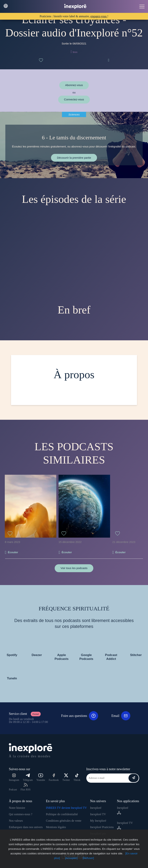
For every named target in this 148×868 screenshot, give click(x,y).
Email (121, 716)
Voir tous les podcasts (74, 568)
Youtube (41, 777)
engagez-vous (99, 16)
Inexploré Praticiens (102, 827)
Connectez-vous (74, 99)
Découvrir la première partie (74, 158)
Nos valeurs (16, 821)
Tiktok (77, 777)
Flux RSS (26, 787)
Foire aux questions (80, 716)
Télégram (28, 777)
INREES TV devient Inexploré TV (66, 808)
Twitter (66, 777)
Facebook (54, 777)
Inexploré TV (98, 814)
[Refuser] (88, 858)
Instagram (14, 777)
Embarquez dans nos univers (26, 827)
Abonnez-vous (74, 85)
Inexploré (96, 808)
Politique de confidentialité (62, 814)
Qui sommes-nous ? (21, 814)
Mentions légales (56, 827)
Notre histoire (17, 808)
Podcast (13, 790)
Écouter (13, 552)
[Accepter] (71, 858)
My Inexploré (98, 821)
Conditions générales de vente (64, 821)
